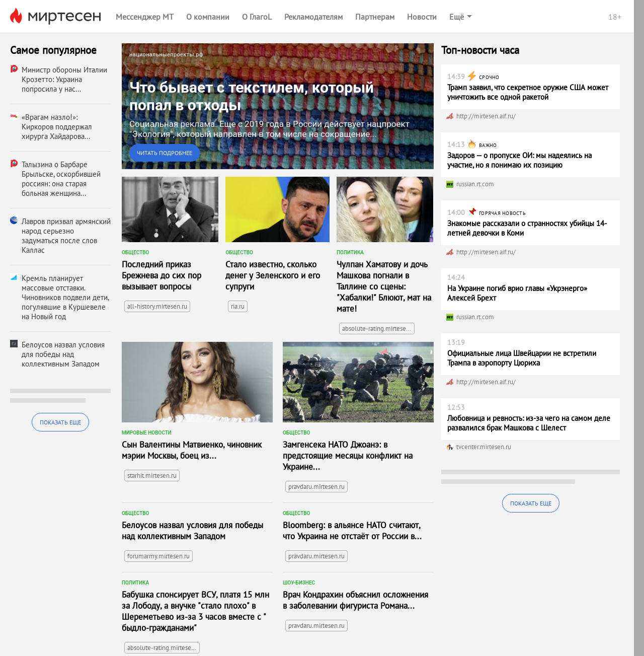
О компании (208, 17)
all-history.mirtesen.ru (157, 306)
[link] (278, 106)
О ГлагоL (257, 17)
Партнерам (375, 17)
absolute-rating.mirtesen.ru (378, 329)
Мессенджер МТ (145, 17)
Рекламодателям (313, 17)
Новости (422, 17)
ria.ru (238, 306)
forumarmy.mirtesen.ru (158, 556)
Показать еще (60, 422)
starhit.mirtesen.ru (152, 476)
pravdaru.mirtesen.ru (316, 487)
